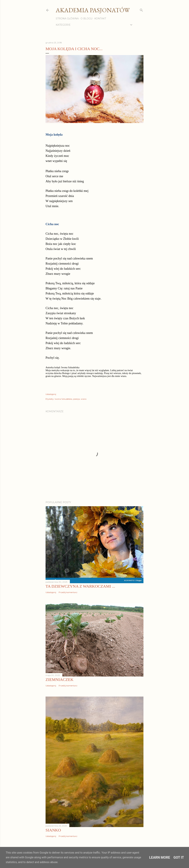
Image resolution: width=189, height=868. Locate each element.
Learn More (160, 857)
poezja (76, 399)
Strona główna (67, 19)
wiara (84, 399)
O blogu (87, 19)
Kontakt (100, 19)
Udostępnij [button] (51, 394)
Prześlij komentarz (68, 592)
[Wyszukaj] (141, 9)
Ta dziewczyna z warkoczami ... (80, 586)
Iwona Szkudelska (63, 399)
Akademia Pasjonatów (93, 10)
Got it (179, 857)
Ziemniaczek (59, 680)
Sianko (53, 830)
